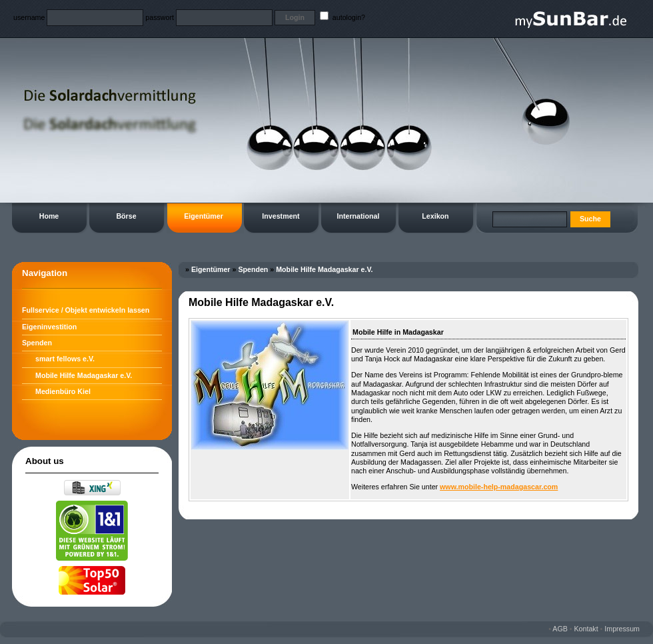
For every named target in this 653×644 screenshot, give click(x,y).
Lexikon (435, 216)
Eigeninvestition (49, 327)
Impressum (622, 629)
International (358, 216)
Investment (281, 216)
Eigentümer (204, 216)
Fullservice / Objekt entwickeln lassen (86, 310)
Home (49, 216)
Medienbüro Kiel (63, 391)
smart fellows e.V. (65, 359)
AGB (560, 629)
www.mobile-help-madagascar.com (499, 487)
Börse (126, 216)
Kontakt (586, 629)
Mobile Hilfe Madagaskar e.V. (84, 375)
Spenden (37, 343)
